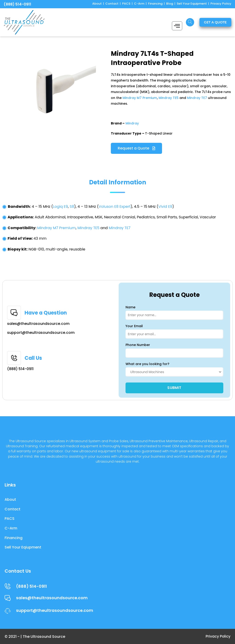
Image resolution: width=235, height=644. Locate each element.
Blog (170, 4)
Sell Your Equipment (192, 4)
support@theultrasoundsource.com (41, 333)
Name (130, 307)
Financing (155, 4)
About (97, 4)
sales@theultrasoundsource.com (38, 324)
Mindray (132, 123)
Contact (112, 4)
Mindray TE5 (169, 98)
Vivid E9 (165, 207)
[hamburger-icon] (177, 26)
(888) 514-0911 (17, 4)
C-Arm (139, 4)
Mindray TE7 (197, 98)
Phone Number (138, 345)
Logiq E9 (60, 207)
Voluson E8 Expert (115, 207)
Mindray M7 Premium (140, 98)
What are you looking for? (147, 364)
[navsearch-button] (190, 22)
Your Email (134, 326)
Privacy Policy (221, 4)
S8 (72, 207)
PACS (126, 4)
